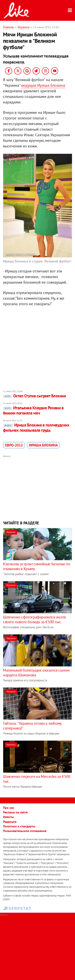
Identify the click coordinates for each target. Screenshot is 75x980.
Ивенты (8, 817)
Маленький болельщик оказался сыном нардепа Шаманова (36, 673)
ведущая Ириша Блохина (43, 85)
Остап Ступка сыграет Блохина (34, 396)
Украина (23, 27)
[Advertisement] (37, 487)
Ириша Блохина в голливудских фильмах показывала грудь (36, 428)
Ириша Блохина (43, 445)
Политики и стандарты (19, 826)
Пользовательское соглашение (25, 831)
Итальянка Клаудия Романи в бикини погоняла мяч (33, 410)
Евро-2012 (14, 445)
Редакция (10, 822)
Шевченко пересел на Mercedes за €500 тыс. (37, 779)
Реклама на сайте (15, 812)
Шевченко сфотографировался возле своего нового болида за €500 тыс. (34, 619)
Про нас (9, 808)
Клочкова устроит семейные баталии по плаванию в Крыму (37, 566)
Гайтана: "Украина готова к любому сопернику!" (32, 726)
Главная (8, 27)
